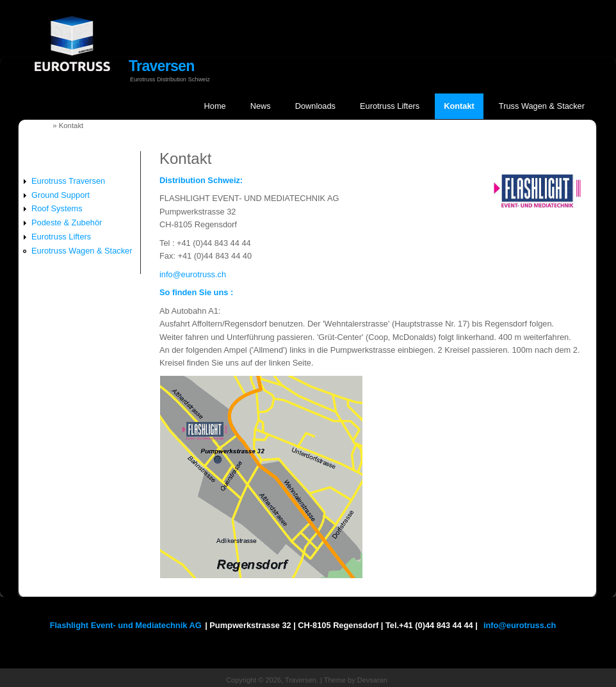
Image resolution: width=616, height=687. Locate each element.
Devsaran (372, 680)
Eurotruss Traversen (68, 181)
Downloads (315, 106)
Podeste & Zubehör (67, 222)
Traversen (162, 66)
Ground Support (61, 195)
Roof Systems (57, 208)
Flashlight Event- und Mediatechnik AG (126, 625)
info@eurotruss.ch (193, 274)
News (261, 106)
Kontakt (459, 106)
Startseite (34, 125)
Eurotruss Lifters (390, 106)
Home (215, 106)
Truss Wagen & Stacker (542, 106)
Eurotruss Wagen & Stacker (82, 251)
